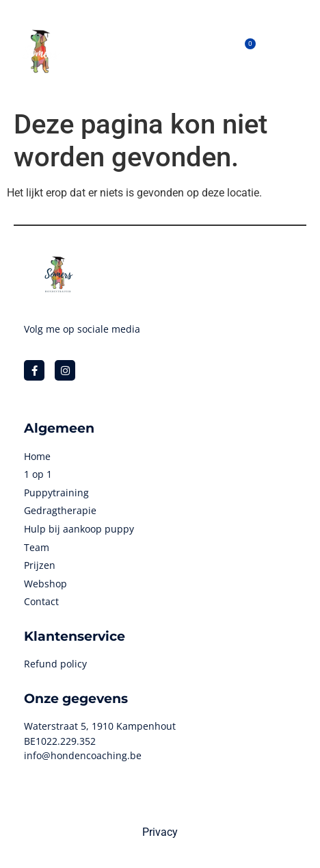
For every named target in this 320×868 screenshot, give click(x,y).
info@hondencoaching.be (83, 755)
